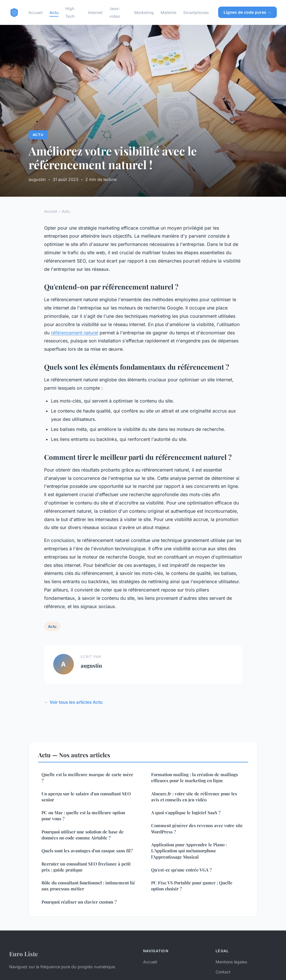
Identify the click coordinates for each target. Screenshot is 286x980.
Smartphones (196, 12)
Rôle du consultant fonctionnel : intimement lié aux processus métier (88, 886)
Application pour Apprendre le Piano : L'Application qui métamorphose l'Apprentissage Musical (189, 851)
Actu (54, 12)
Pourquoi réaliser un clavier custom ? (79, 902)
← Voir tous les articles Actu (73, 702)
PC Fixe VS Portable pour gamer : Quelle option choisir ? (192, 886)
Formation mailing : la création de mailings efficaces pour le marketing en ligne (195, 777)
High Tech (70, 12)
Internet (95, 12)
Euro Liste (23, 954)
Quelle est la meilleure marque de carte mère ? (87, 777)
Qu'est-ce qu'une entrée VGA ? (181, 870)
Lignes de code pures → (247, 12)
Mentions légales (231, 962)
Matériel (168, 12)
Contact (223, 972)
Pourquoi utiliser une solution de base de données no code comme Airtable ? (83, 835)
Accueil (35, 12)
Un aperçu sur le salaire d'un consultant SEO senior (86, 797)
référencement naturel (75, 333)
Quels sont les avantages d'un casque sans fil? (87, 851)
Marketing (144, 12)
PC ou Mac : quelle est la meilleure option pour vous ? (83, 816)
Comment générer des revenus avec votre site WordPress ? (197, 828)
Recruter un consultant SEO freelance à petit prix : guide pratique (86, 867)
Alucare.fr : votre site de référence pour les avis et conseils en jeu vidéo (194, 797)
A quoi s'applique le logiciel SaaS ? (186, 813)
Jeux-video (115, 12)
